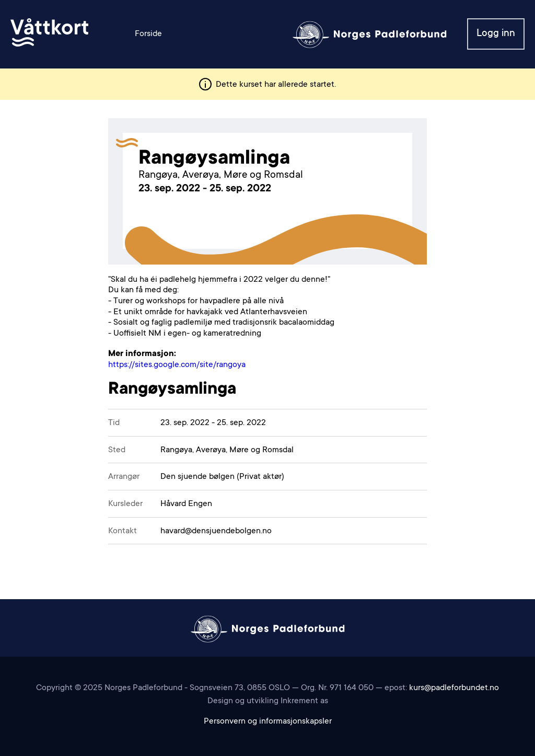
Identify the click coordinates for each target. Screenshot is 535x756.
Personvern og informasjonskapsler (268, 721)
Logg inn (496, 34)
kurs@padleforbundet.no (454, 688)
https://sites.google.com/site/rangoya (177, 365)
